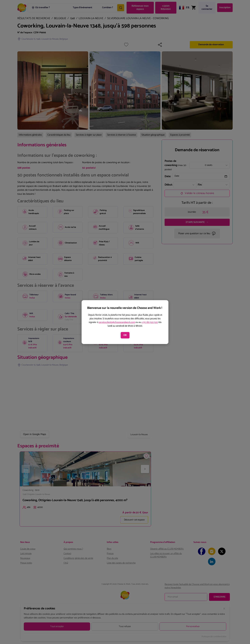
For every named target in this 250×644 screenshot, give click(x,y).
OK (125, 335)
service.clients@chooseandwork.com (117, 322)
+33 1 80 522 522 (150, 322)
